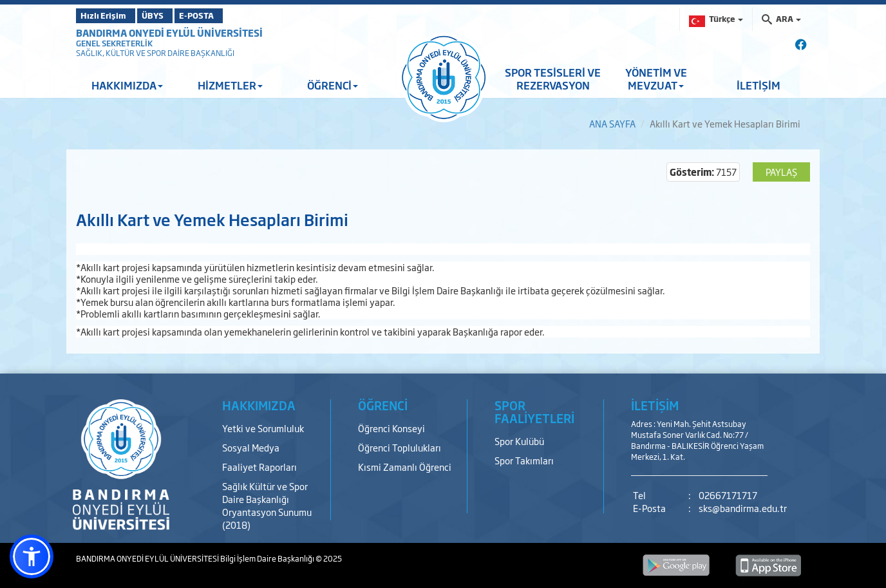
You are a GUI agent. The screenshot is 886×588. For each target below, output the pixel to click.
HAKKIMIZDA (127, 85)
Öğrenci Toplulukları (400, 447)
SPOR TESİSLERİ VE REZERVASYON (553, 79)
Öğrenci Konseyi (391, 428)
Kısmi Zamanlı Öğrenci (405, 467)
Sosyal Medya (251, 447)
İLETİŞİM (759, 85)
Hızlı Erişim (108, 15)
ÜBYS (171, 15)
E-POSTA (231, 15)
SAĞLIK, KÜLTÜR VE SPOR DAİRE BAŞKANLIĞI (155, 53)
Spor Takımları (524, 460)
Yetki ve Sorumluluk (263, 428)
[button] (32, 556)
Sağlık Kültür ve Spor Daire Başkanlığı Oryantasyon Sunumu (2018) (267, 505)
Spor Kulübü (519, 441)
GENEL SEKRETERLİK (114, 43)
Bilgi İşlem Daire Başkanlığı (268, 558)
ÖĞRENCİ (333, 85)
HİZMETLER (230, 85)
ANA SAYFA (612, 123)
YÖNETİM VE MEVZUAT (656, 79)
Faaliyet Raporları (259, 467)
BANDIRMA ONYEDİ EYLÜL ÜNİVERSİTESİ (169, 33)
